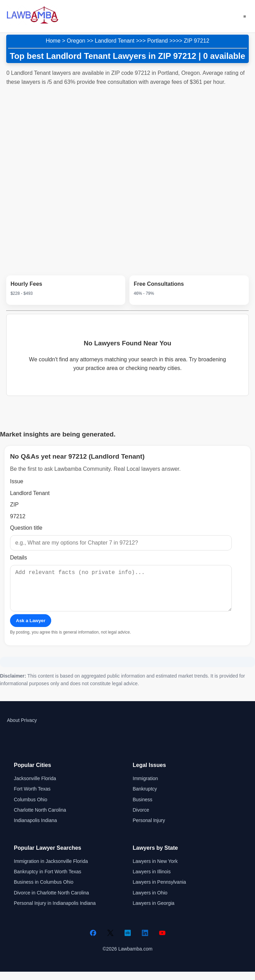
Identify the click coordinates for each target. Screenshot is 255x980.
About (13, 729)
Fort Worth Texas (32, 797)
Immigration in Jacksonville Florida (51, 869)
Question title (26, 528)
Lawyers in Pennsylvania (160, 890)
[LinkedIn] (145, 941)
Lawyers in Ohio (150, 901)
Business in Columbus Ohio (44, 890)
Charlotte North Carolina (40, 818)
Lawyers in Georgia (154, 911)
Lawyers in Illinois (152, 880)
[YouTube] (162, 941)
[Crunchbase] (128, 941)
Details (19, 558)
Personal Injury (149, 829)
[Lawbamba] (33, 23)
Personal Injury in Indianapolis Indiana (55, 911)
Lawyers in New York (155, 869)
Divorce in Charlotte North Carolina (51, 901)
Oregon (76, 41)
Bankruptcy (145, 797)
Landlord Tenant (115, 41)
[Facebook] (93, 941)
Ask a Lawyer (31, 629)
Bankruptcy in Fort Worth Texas (48, 880)
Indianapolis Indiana (35, 829)
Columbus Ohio (31, 808)
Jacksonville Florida (35, 787)
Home (53, 41)
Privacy (29, 729)
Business (143, 808)
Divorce (141, 818)
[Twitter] (110, 941)
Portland (157, 41)
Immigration (145, 787)
